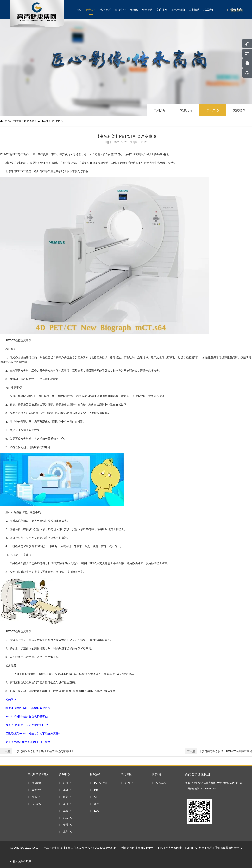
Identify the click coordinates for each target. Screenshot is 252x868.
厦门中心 (68, 804)
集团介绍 (160, 110)
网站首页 (29, 121)
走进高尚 (91, 10)
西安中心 (68, 797)
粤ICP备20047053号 (97, 848)
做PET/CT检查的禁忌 (200, 848)
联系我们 (209, 10)
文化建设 (239, 110)
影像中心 (120, 10)
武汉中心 (68, 818)
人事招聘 (194, 10)
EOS (97, 811)
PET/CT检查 (101, 783)
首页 (79, 10)
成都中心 (68, 811)
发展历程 (186, 110)
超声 (97, 804)
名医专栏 (106, 10)
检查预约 (147, 10)
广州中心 (68, 783)
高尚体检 (162, 10)
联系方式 (161, 783)
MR (96, 790)
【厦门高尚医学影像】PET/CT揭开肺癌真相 (218, 751)
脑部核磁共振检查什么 (228, 848)
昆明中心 (68, 790)
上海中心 (68, 832)
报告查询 (236, 10)
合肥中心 (68, 825)
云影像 (134, 10)
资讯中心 (213, 110)
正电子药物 (178, 10)
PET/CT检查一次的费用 (170, 848)
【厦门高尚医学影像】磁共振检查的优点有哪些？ (37, 751)
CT (96, 797)
